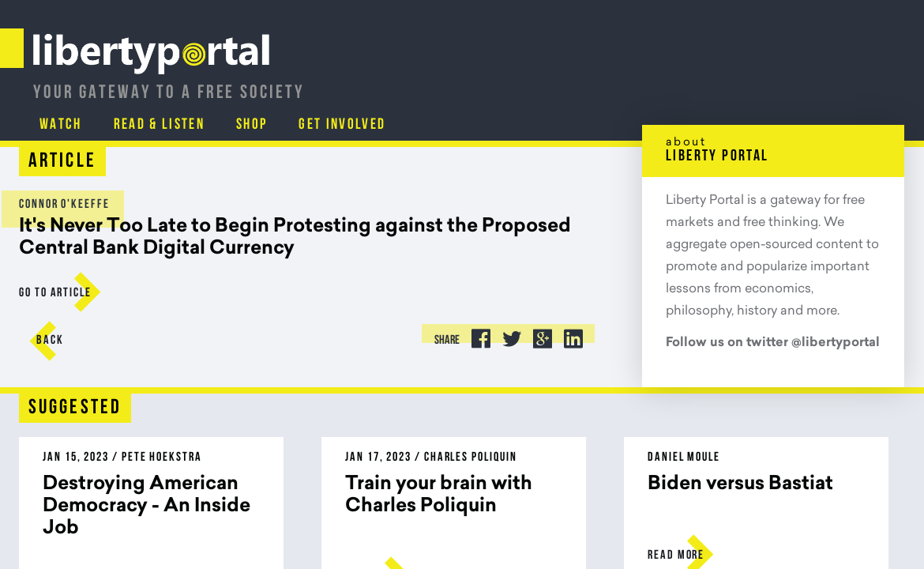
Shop (737, 83)
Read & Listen (640, 83)
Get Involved (830, 83)
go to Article (69, 293)
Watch (539, 83)
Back (64, 341)
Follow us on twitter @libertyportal (759, 343)
